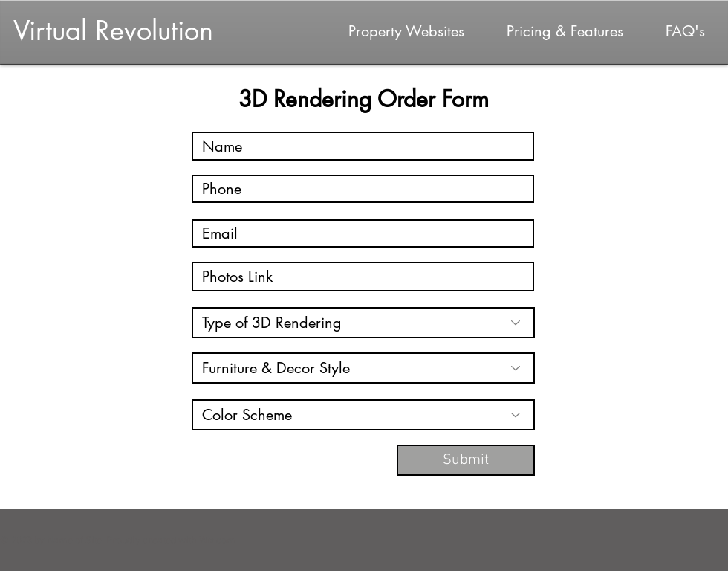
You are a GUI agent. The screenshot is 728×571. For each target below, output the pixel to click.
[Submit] (466, 460)
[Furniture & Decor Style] (363, 368)
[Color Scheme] (363, 415)
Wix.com (217, 541)
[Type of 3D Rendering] (363, 323)
